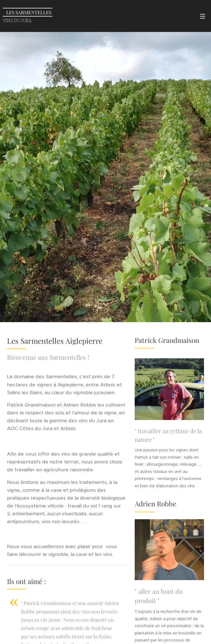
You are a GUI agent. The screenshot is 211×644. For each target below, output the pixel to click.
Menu (203, 16)
